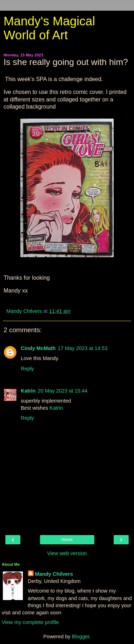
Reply (27, 369)
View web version (67, 553)
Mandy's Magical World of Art (49, 28)
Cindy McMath (38, 348)
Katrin (28, 391)
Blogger (81, 636)
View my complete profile (30, 622)
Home (67, 540)
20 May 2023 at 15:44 (63, 391)
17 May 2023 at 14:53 (83, 348)
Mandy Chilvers (54, 574)
